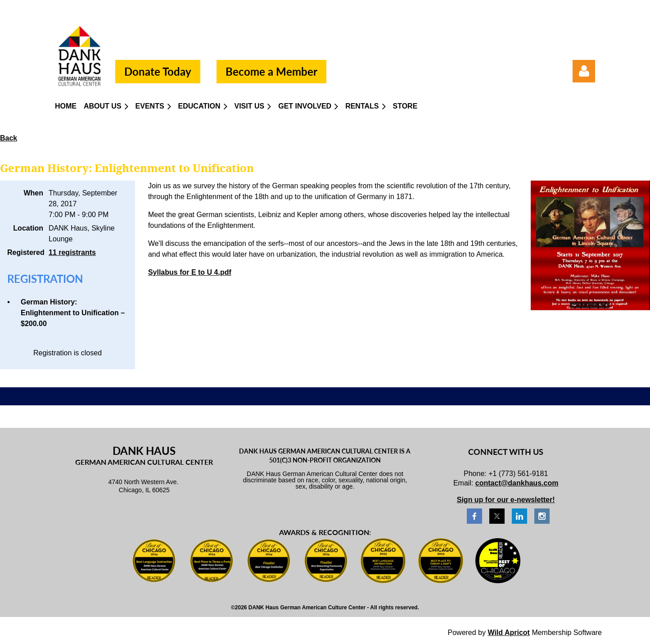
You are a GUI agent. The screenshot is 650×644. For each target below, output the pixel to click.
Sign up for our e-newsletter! (506, 500)
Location (28, 228)
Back (9, 138)
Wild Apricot (508, 633)
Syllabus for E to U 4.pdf (190, 272)
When (33, 193)
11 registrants (72, 252)
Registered (25, 252)
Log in (584, 71)
